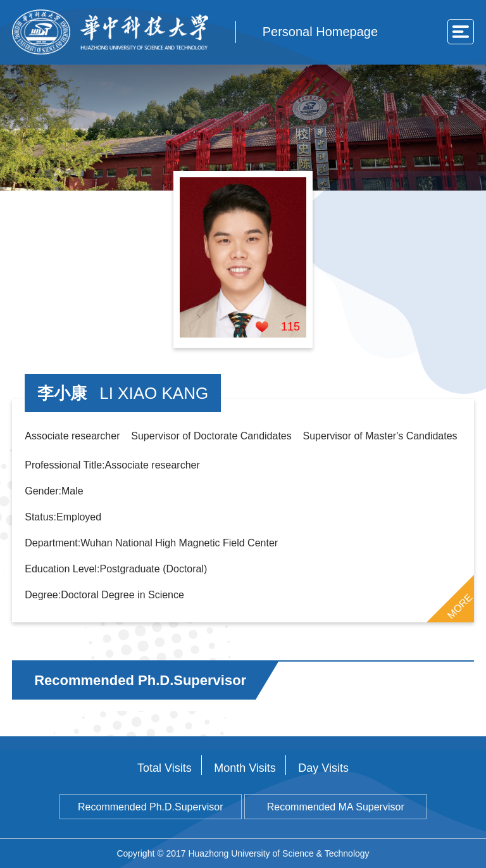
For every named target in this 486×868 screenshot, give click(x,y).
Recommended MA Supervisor (336, 807)
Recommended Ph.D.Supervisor (150, 807)
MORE (459, 606)
